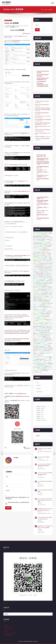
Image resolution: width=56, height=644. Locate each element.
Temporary (46, 292)
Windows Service (49, 368)
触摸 (38, 286)
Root (49, 275)
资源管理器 (44, 306)
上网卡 (44, 275)
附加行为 (51, 283)
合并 (36, 246)
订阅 (6, 504)
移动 (50, 232)
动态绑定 (42, 301)
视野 (39, 259)
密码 (38, 326)
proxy (39, 239)
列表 (45, 298)
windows (40, 262)
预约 (39, 248)
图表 (39, 282)
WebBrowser (44, 248)
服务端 (38, 285)
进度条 (44, 338)
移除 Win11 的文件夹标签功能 (41, 133)
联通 (46, 358)
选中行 (34, 369)
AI (35, 238)
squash (49, 285)
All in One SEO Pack (41, 292)
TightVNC (43, 236)
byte (37, 268)
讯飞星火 (36, 292)
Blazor (36, 335)
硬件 (46, 246)
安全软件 (36, 312)
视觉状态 (50, 371)
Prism (46, 365)
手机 (46, 342)
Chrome (35, 365)
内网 (45, 261)
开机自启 (37, 321)
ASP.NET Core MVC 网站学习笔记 (42, 105)
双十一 (37, 301)
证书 (36, 351)
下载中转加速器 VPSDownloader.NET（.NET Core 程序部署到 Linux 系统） (43, 85)
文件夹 (41, 314)
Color (42, 232)
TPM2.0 (38, 308)
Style (43, 318)
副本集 (49, 314)
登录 (44, 334)
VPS (52, 321)
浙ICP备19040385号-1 (28, 641)
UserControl (36, 293)
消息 (45, 293)
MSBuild (43, 239)
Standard (35, 332)
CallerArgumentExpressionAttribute (39, 356)
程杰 (50, 265)
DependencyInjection (49, 281)
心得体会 (45, 285)
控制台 (40, 322)
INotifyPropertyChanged (39, 255)
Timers (36, 285)
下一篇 (42, 329)
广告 (50, 264)
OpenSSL (43, 256)
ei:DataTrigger (40, 299)
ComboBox (45, 336)
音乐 (47, 252)
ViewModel (39, 258)
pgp (44, 346)
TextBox (45, 299)
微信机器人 (47, 282)
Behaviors (36, 259)
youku (42, 285)
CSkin (44, 335)
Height (36, 324)
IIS (36, 319)
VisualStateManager (45, 331)
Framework (48, 251)
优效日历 (6, 631)
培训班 (46, 239)
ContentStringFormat (36, 311)
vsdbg (42, 235)
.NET (47, 293)
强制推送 (46, 283)
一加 (43, 271)
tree (44, 344)
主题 (48, 269)
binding (47, 261)
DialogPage (47, 279)
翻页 (34, 285)
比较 (46, 232)
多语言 (37, 345)
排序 (39, 314)
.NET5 (34, 288)
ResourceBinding (44, 302)
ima (48, 236)
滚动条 (45, 362)
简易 (34, 328)
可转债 (40, 372)
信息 (42, 369)
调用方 (51, 249)
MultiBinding (48, 336)
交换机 (42, 316)
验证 (51, 251)
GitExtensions (47, 338)
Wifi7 (40, 329)
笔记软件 (44, 255)
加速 (40, 301)
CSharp (47, 369)
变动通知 (47, 259)
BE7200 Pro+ (42, 319)
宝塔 (40, 361)
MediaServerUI (36, 361)
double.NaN (35, 325)
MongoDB (41, 368)
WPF (41, 306)
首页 (42, 10)
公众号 (44, 339)
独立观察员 (6, 2)
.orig (39, 301)
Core (37, 238)
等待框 (43, 314)
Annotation (38, 368)
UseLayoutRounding (45, 244)
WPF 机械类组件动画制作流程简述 (42, 113)
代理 (48, 289)
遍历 (47, 298)
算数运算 (36, 245)
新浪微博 (45, 251)
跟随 (47, 332)
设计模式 (35, 341)
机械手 (37, 239)
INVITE (51, 342)
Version (34, 348)
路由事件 (39, 252)
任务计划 (40, 339)
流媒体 (48, 325)
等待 (48, 365)
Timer (47, 272)
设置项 (34, 359)
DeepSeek (35, 305)
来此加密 (37, 248)
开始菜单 (42, 344)
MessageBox (43, 303)
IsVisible (50, 339)
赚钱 (39, 352)
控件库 (50, 359)
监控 (45, 318)
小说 (34, 289)
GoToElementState (41, 365)
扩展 (37, 252)
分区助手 (37, 234)
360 (50, 256)
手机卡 (39, 271)
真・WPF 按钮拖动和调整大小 (43, 204)
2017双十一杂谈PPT (41, 211)
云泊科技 (39, 245)
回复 (51, 319)
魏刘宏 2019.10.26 (27, 33)
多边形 (47, 314)
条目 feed (39, 385)
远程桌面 (51, 303)
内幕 (34, 238)
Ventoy (50, 301)
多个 (52, 255)
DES (35, 358)
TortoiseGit (41, 335)
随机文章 (43, 265)
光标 (38, 274)
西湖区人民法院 (43, 332)
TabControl (41, 296)
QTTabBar (48, 342)
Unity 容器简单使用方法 (41, 81)
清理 (51, 314)
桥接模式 (51, 299)
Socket (41, 252)
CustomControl (39, 265)
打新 (37, 319)
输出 (50, 335)
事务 (45, 245)
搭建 (36, 369)
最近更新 (37, 282)
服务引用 (38, 296)
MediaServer (47, 278)
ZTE (47, 299)
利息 (40, 235)
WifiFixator (47, 296)
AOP (40, 351)
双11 (38, 339)
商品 (40, 272)
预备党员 (50, 254)
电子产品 (37, 262)
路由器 (34, 319)
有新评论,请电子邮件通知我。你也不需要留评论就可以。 (17, 503)
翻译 (35, 272)
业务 (44, 324)
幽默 (39, 362)
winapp (34, 248)
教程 (13, 26)
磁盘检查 (43, 293)
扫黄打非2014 (43, 305)
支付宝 (51, 274)
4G (41, 272)
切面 (43, 261)
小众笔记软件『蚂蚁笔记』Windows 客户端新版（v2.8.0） (45, 528)
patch (51, 302)
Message (35, 344)
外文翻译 (46, 235)
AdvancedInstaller (48, 305)
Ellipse (46, 288)
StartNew (38, 235)
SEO (34, 324)
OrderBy (48, 302)
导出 (51, 361)
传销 (41, 271)
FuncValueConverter (39, 298)
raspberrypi (39, 355)
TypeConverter (42, 358)
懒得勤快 (6, 625)
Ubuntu (34, 234)
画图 (43, 281)
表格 (51, 328)
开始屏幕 (38, 256)
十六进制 (50, 259)
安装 (39, 312)
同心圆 (40, 236)
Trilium (41, 302)
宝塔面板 (50, 246)
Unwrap (49, 311)
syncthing (50, 272)
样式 (49, 335)
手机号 (45, 262)
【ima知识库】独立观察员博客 (11, 633)
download (40, 244)
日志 (41, 239)
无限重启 (36, 289)
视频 (42, 291)
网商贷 (51, 329)
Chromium (47, 354)
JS (45, 264)
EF (40, 318)
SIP (36, 331)
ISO (41, 318)
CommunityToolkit (36, 244)
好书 (51, 295)
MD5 (50, 344)
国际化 (50, 289)
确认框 (44, 242)
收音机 (47, 262)
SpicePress (43, 264)
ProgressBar (48, 274)
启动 (42, 315)
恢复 (46, 271)
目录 (39, 361)
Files (38, 306)
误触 (34, 312)
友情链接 (37, 288)
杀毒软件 (40, 303)
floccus (51, 322)
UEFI (40, 261)
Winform (35, 264)
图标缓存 (50, 252)
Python (44, 232)
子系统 (41, 362)
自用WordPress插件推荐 (40, 137)
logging (43, 245)
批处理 (51, 298)
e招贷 (45, 329)
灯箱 (35, 366)
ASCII (35, 269)
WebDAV (49, 298)
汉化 (48, 332)
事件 (48, 292)
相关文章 (49, 341)
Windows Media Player (39, 254)
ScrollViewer (47, 241)
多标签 (39, 342)
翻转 (50, 351)
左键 (48, 306)
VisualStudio (37, 279)
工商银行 (39, 354)
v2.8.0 (51, 275)
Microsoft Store (37, 349)
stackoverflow (39, 334)
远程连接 (43, 342)
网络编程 (37, 362)
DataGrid (46, 366)
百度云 (46, 345)
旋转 (34, 279)
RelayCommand (41, 249)
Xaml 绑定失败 (46, 301)
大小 (35, 371)
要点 (48, 295)
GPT (50, 295)
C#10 (40, 269)
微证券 (45, 281)
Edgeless (45, 369)
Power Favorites (47, 351)
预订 (34, 265)
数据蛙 (50, 258)
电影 (41, 311)
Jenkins (39, 305)
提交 (36, 329)
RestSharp (41, 268)
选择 (37, 251)
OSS (40, 308)
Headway (38, 363)
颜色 (47, 349)
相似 (37, 344)
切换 (48, 235)
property (46, 258)
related (44, 316)
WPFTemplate (39, 346)
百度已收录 (17, 27)
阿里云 (50, 239)
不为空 (50, 356)
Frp (45, 361)
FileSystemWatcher (36, 236)
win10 (34, 262)
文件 (35, 281)
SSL (47, 315)
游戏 (46, 306)
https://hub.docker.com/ (17, 40)
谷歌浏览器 (43, 345)
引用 (34, 318)
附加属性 (37, 281)
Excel (50, 369)
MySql (34, 342)
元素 (42, 261)
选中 (51, 311)
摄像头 (41, 248)
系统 (38, 338)
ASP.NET (35, 302)
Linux (37, 338)
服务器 (51, 266)
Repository (40, 293)
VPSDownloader (36, 303)
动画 (35, 251)
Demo (49, 324)
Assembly (50, 278)
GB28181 (43, 322)
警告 (49, 303)
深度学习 (35, 239)
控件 (46, 255)
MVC (34, 299)
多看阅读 (42, 274)
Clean (41, 283)
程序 (49, 322)
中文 (38, 328)
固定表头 (47, 356)
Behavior (39, 275)
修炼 (42, 334)
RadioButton (37, 372)
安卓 (41, 256)
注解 (46, 272)
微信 (39, 283)
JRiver (40, 238)
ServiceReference (36, 249)
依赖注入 (36, 354)
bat (41, 322)
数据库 (38, 324)
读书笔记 (47, 339)
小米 (42, 328)
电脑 (49, 346)
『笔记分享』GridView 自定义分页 (42, 101)
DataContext (35, 355)
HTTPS (34, 338)
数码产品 (48, 359)
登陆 (44, 352)
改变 (35, 352)
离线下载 (36, 314)
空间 (52, 265)
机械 (51, 362)
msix (41, 291)
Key (51, 341)
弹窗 (49, 306)
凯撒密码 (46, 335)
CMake (44, 259)
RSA (34, 339)
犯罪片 (50, 321)
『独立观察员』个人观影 (42, 207)
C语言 (41, 266)
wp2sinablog (35, 334)
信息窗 (36, 309)
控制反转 (42, 286)
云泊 (43, 349)
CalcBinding (41, 324)
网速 (37, 271)
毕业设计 (51, 288)
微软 (41, 258)
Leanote (44, 289)
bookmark (46, 341)
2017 (36, 271)
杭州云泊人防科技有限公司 (43, 295)
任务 (34, 266)
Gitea (45, 309)
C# (41, 369)
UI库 (45, 269)
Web (48, 288)
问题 (35, 252)
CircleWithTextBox (42, 241)
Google (44, 326)
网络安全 (51, 358)
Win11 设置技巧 (40, 170)
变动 (43, 362)
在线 (48, 246)
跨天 (46, 326)
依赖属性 (51, 234)
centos (18, 26)
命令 (37, 358)
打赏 (17, 424)
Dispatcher (39, 316)
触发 (50, 279)
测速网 (45, 312)
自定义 (37, 331)
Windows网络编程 (39, 315)
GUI (47, 311)
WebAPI (51, 238)
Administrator (49, 352)
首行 (42, 308)
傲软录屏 (48, 358)
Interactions (45, 363)
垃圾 (49, 362)
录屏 (43, 361)
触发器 (38, 329)
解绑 (34, 275)
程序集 (38, 261)
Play (45, 314)
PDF (48, 321)
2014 (48, 344)
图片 (45, 354)
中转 (35, 321)
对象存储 (40, 234)
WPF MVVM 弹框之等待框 (42, 215)
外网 (36, 318)
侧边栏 (40, 286)
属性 (40, 232)
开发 (47, 329)
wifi (43, 282)
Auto (52, 296)
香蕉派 (49, 329)
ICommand (35, 346)
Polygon (46, 344)
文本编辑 (38, 232)
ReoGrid (35, 306)
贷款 (42, 311)
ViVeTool (48, 265)
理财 (52, 363)
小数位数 (38, 246)
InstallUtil (38, 302)
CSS (41, 288)
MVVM (37, 352)
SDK (43, 299)
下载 (35, 283)
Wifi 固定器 (49, 349)
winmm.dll (39, 325)
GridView (37, 272)
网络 (35, 278)
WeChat (50, 325)
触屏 (48, 299)
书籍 (34, 322)
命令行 (35, 242)
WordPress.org (40, 392)
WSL (34, 268)
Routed (47, 303)
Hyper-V (35, 235)
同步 (39, 319)
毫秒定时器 (43, 371)
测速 (41, 351)
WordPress (49, 286)
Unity (40, 328)
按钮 (43, 252)
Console (36, 328)
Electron (39, 358)
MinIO (35, 308)
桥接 (42, 283)
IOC (50, 236)
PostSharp (41, 338)
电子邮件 (45, 286)
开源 (50, 292)
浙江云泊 (38, 332)
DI (46, 311)
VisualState (35, 258)
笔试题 (41, 282)
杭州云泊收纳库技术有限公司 (40, 366)
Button (37, 341)
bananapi (36, 275)
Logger (38, 335)
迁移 (39, 268)
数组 (49, 319)
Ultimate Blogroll (44, 234)
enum (45, 356)
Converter (35, 296)
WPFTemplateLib (47, 249)
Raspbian (47, 275)
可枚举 (49, 315)
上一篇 (47, 362)
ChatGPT (35, 368)
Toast (44, 278)
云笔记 (42, 355)
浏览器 (34, 282)
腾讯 (37, 276)
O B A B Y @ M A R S (9, 627)
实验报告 (46, 324)
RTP (39, 274)
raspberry (48, 271)
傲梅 (39, 288)
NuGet (41, 309)
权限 (44, 315)
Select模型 (45, 268)
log (45, 365)
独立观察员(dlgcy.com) (22, 394)
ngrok (34, 256)
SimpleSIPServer (36, 336)
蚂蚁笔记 (42, 269)
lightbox (36, 266)
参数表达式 (41, 349)
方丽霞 (34, 301)
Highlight (39, 348)
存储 (51, 346)
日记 (49, 331)
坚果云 (51, 316)
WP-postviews (49, 308)
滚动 (43, 309)
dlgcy (42, 346)
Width (48, 345)
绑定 (44, 271)
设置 (51, 366)
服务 (48, 264)
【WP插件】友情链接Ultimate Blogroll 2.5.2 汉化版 (45, 500)
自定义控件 (49, 255)
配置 (52, 264)
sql (50, 324)
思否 (38, 269)
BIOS (40, 281)
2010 (49, 312)
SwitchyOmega (44, 238)
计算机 (48, 258)
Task (35, 315)
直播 (43, 354)
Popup (48, 334)
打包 (47, 264)
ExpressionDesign (47, 266)
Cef (50, 354)
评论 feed (39, 389)
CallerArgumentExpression (43, 321)
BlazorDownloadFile (43, 325)
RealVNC (48, 232)
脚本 (37, 348)
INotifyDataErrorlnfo (39, 242)
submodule (41, 259)
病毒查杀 (35, 298)
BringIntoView (38, 291)
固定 (50, 345)
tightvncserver (43, 276)
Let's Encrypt (41, 336)
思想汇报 (47, 322)
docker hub (26, 26)
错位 (44, 283)
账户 (41, 342)
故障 (38, 351)
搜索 (48, 239)
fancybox (51, 312)
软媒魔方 (35, 276)
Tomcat (51, 262)
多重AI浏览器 (46, 319)
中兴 (36, 265)
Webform (41, 363)
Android (39, 344)
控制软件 (35, 232)
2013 (50, 296)
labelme (43, 266)
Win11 (44, 254)
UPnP (36, 339)
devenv (49, 366)
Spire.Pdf (41, 352)
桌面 (40, 332)
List (37, 269)
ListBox (50, 365)
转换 (49, 283)
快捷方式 (39, 345)
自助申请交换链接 (8, 635)
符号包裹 (40, 264)
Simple (36, 299)
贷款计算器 (48, 238)
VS (51, 268)
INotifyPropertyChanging (39, 359)
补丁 (44, 329)
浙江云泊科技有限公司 (49, 318)
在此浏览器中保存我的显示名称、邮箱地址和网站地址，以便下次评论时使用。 (17, 498)
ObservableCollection (49, 245)
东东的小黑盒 (7, 629)
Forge (45, 282)
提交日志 (50, 269)
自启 (51, 261)
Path (50, 361)
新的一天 (39, 309)
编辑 (46, 368)
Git (34, 308)
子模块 (51, 293)
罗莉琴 (37, 365)
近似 (46, 315)
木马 (46, 276)
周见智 (44, 328)
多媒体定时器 (45, 291)
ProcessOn (49, 291)
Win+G (46, 289)
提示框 (41, 348)
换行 (44, 272)
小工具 (45, 265)
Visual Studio (49, 276)
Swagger (45, 274)
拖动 (37, 305)
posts (50, 338)
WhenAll (47, 316)
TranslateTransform (41, 341)
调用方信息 (39, 371)
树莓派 (46, 334)
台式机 (48, 248)
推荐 (36, 268)
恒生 (50, 334)
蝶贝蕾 (49, 256)
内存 (37, 278)
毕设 (39, 331)
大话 (34, 314)
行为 (36, 363)
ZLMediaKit (49, 363)
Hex (42, 339)
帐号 (34, 331)
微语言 (37, 264)
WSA (47, 312)
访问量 (42, 251)
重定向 (42, 275)
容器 (5, 27)
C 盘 (49, 244)
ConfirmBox (41, 278)
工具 (34, 246)
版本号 (37, 283)
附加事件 (44, 246)
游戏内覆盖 (39, 251)
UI (47, 363)
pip (51, 286)
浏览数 (46, 352)
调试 (47, 285)
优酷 (43, 235)
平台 (38, 369)
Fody (38, 238)
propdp (44, 308)
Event (34, 372)
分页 (38, 278)
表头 (47, 309)
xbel (52, 339)
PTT (49, 293)
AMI (46, 269)
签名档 (39, 266)
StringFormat (41, 326)
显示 (36, 256)
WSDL (34, 254)
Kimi (41, 245)
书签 (39, 369)
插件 (50, 332)
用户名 (48, 234)
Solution (44, 296)
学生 (49, 262)
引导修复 (38, 318)
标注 (46, 308)
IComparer (47, 242)
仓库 (42, 272)
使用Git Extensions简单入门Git (41, 126)
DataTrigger (46, 346)
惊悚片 (43, 258)
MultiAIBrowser (40, 289)
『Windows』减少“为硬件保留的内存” (42, 139)
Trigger (45, 252)
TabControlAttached (46, 348)
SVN (41, 331)
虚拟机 (44, 311)
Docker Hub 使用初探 (48, 10)
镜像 (8, 27)
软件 (40, 285)
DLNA (49, 242)
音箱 (37, 306)
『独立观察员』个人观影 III (42, 172)
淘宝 (34, 329)
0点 (40, 312)
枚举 (41, 281)
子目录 (38, 295)
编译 (52, 324)
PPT (51, 306)
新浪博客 (45, 359)
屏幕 (48, 254)
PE (42, 361)
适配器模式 (47, 361)
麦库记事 (39, 276)
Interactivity (35, 286)
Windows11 (48, 268)
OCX (34, 363)
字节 (49, 261)
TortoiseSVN (51, 326)
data (51, 236)
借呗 (37, 371)
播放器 (43, 351)
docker (22, 26)
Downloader (35, 326)
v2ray (34, 362)
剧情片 (46, 328)
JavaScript (35, 295)
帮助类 (41, 354)
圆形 (49, 241)
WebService (35, 316)
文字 (36, 274)
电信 (43, 298)
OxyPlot (37, 342)
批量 (48, 326)
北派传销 (41, 246)
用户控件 (49, 328)
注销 (44, 368)
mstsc (34, 255)
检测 (45, 349)
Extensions (46, 371)
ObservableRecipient (42, 279)
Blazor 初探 (39, 213)
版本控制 (46, 236)
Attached (46, 256)
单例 (35, 345)
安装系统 (42, 312)
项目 (49, 316)
